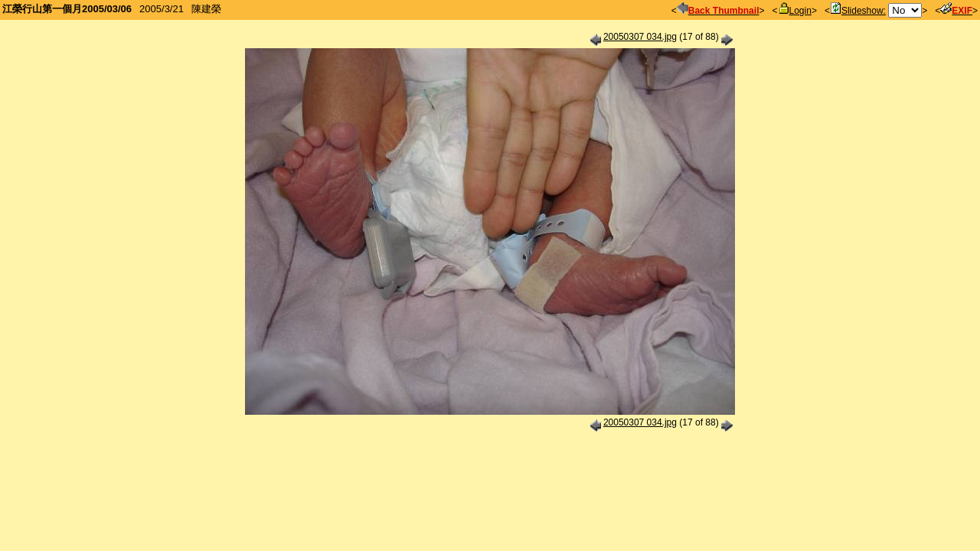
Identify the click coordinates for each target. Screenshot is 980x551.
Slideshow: (858, 11)
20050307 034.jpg (640, 37)
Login (795, 11)
